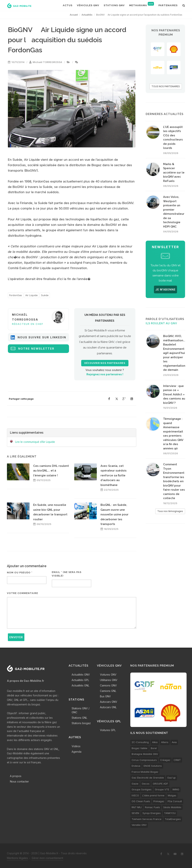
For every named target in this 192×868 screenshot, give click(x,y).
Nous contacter (19, 781)
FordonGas (16, 295)
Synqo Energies (152, 813)
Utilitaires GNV (109, 680)
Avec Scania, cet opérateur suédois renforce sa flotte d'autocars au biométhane (114, 475)
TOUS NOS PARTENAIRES (166, 86)
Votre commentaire (22, 593)
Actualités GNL (80, 685)
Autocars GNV (109, 702)
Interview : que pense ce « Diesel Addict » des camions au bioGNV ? (174, 394)
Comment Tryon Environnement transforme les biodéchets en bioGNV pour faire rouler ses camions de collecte (174, 481)
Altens (165, 742)
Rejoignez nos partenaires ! (105, 374)
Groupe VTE (162, 789)
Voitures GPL (108, 730)
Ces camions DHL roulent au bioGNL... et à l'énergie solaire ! (51, 471)
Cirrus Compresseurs (144, 760)
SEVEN (135, 813)
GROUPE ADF (160, 784)
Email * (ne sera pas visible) (67, 574)
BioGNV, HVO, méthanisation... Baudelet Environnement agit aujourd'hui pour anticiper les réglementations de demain (175, 353)
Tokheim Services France (147, 819)
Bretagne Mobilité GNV (145, 754)
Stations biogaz (81, 723)
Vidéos (76, 746)
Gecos (146, 784)
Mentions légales (17, 858)
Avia (174, 742)
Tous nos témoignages (170, 511)
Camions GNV (108, 685)
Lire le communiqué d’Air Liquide (35, 442)
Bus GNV (105, 696)
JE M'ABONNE (165, 289)
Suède (45, 295)
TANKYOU (170, 813)
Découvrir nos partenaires (105, 363)
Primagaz (159, 801)
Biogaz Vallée (139, 748)
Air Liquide (31, 295)
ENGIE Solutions (153, 766)
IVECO (135, 795)
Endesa (136, 766)
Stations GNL (79, 718)
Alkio (155, 742)
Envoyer (16, 637)
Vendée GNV (139, 825)
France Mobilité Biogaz (145, 772)
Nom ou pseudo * (20, 573)
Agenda (76, 752)
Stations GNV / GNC (81, 710)
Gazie (135, 784)
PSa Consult (175, 801)
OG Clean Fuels (141, 801)
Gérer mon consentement (47, 858)
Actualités (87, 15)
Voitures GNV (108, 675)
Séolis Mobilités (172, 807)
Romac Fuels (152, 807)
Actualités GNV (81, 675)
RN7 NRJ (137, 807)
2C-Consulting (140, 742)
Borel (154, 748)
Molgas (172, 795)
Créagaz (165, 760)
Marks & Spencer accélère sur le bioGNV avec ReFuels (174, 173)
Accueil (74, 15)
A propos (16, 776)
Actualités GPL (80, 680)
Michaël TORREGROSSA (47, 62)
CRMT (177, 760)
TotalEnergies (173, 819)
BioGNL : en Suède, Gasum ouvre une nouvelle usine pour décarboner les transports (114, 514)
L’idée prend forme (153, 795)
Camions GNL (108, 691)
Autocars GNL (108, 707)
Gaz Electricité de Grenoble (148, 778)
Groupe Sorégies (142, 789)
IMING (176, 789)
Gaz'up (171, 778)
